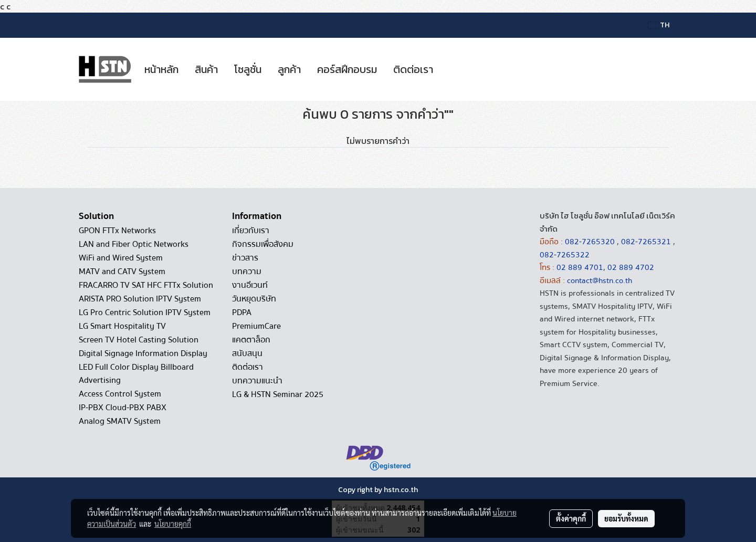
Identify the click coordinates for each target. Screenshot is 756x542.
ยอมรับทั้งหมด (626, 518)
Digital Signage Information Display (143, 353)
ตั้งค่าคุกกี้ (571, 518)
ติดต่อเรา (413, 69)
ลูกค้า (289, 69)
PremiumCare (256, 326)
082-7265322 (565, 255)
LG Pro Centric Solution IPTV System (145, 312)
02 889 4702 (631, 267)
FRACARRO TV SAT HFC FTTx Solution (146, 285)
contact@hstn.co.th (600, 280)
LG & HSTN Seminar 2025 (278, 394)
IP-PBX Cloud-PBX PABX (123, 408)
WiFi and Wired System (121, 258)
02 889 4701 (580, 267)
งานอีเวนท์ (250, 285)
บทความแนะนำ (257, 381)
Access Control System (120, 394)
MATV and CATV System (122, 272)
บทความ (247, 272)
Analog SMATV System (120, 421)
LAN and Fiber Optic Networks (134, 244)
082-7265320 (591, 242)
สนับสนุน (247, 353)
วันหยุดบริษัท (254, 299)
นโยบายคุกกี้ (173, 524)
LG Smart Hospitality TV (122, 326)
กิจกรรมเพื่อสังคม (263, 244)
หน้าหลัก (161, 69)
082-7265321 (646, 242)
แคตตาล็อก (251, 340)
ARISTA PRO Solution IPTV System (140, 299)
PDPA (242, 312)
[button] (450, 69)
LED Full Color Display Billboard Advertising (136, 374)
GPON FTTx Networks (117, 231)
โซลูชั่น (248, 69)
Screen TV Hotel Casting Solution (139, 340)
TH (659, 25)
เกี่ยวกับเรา (251, 231)
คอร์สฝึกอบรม (347, 69)
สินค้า (206, 69)
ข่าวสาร (245, 258)
